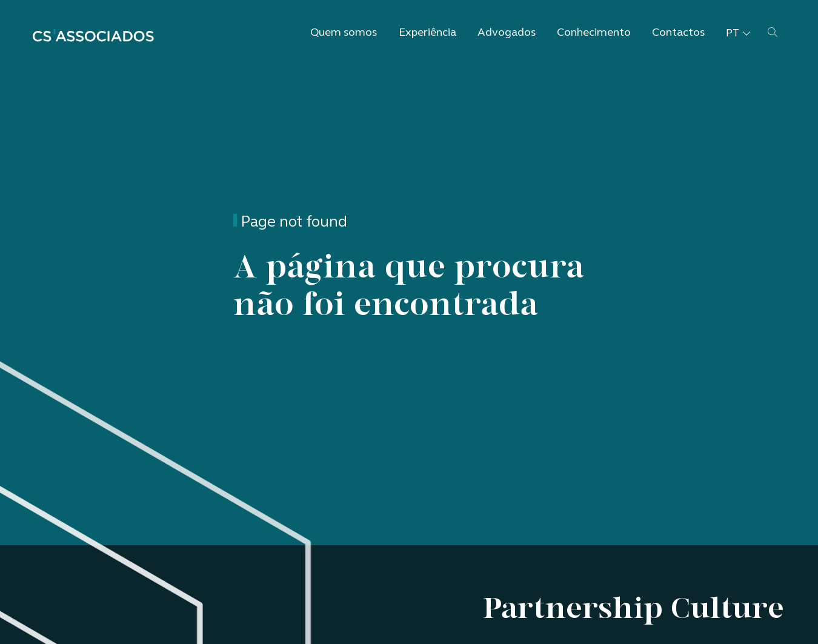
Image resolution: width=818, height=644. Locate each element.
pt (738, 33)
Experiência (427, 33)
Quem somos (344, 33)
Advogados (507, 33)
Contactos (678, 33)
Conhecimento (594, 33)
